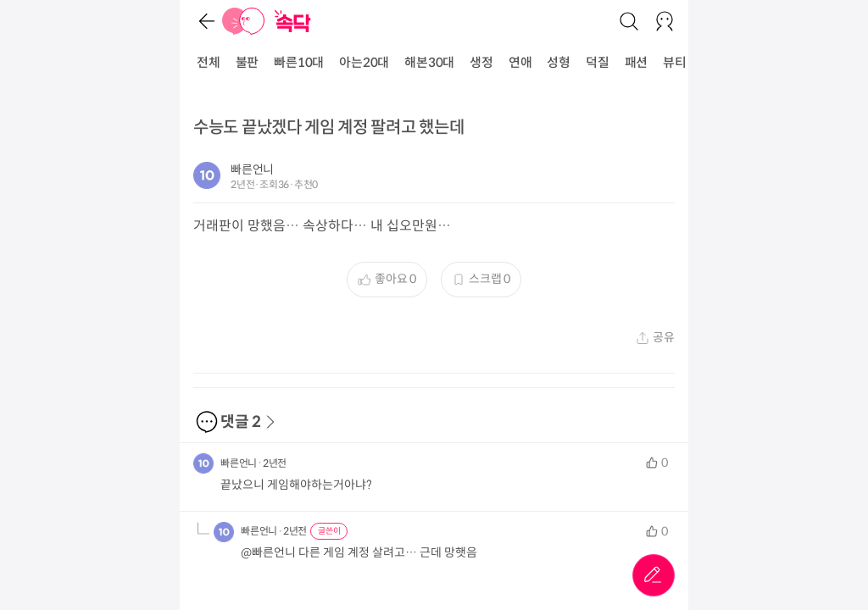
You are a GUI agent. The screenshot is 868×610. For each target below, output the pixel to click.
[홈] (243, 21)
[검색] (629, 21)
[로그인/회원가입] (665, 21)
